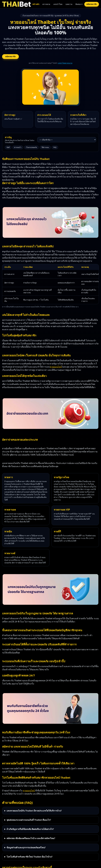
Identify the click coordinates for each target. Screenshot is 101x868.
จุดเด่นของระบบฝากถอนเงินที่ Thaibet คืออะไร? (29, 820)
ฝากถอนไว (18, 147)
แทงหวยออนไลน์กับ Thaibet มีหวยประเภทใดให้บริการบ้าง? (34, 811)
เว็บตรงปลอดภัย (31, 147)
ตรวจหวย (46, 4)
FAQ (55, 147)
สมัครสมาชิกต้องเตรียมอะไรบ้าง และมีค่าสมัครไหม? (31, 838)
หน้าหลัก (36, 4)
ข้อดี (8, 147)
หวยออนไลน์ (56, 367)
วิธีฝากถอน (45, 147)
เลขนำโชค (58, 4)
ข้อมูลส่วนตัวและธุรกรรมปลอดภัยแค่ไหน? (26, 847)
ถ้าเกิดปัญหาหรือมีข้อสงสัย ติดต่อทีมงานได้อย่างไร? (30, 829)
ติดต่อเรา (79, 4)
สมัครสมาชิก (92, 4)
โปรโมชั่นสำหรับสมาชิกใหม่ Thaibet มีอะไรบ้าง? (30, 857)
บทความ (69, 4)
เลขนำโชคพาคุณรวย (65, 63)
